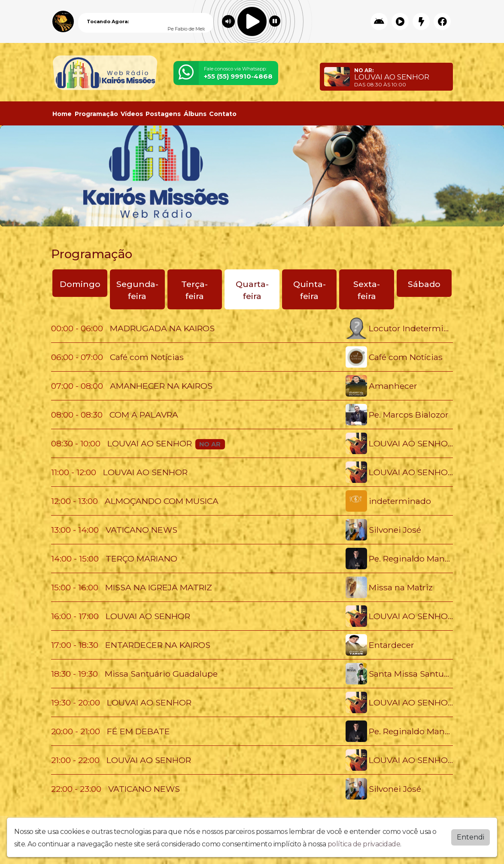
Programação (96, 114)
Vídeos (132, 114)
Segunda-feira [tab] (137, 290)
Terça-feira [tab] (194, 290)
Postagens (163, 114)
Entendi (471, 837)
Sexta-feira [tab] (367, 290)
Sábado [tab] (424, 284)
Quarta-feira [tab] (252, 290)
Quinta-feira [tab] (310, 290)
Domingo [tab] (80, 284)
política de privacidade (364, 844)
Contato (223, 114)
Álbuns (195, 114)
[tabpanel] (252, 559)
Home (62, 114)
